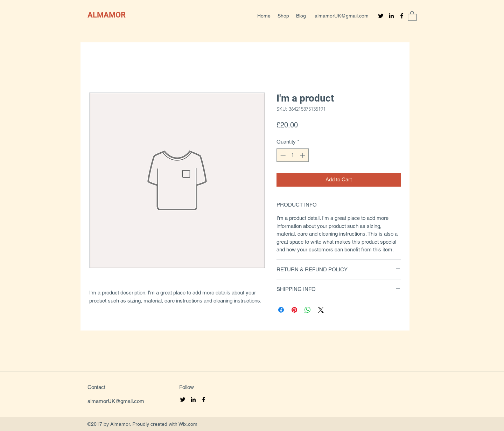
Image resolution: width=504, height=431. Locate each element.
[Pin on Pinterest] (294, 310)
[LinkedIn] (391, 16)
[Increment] (303, 155)
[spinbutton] (293, 155)
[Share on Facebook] (281, 310)
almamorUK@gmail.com (342, 16)
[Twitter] (381, 16)
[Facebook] (402, 16)
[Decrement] (282, 155)
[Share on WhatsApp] (308, 310)
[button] (412, 16)
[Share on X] (321, 310)
